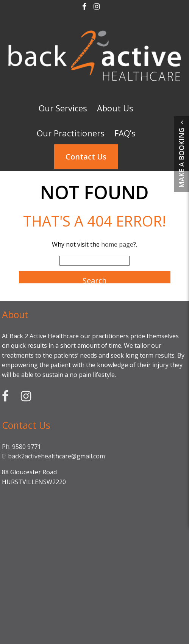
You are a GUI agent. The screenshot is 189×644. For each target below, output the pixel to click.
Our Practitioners (71, 133)
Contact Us (86, 157)
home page (117, 244)
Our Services (63, 108)
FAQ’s (125, 133)
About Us (115, 108)
